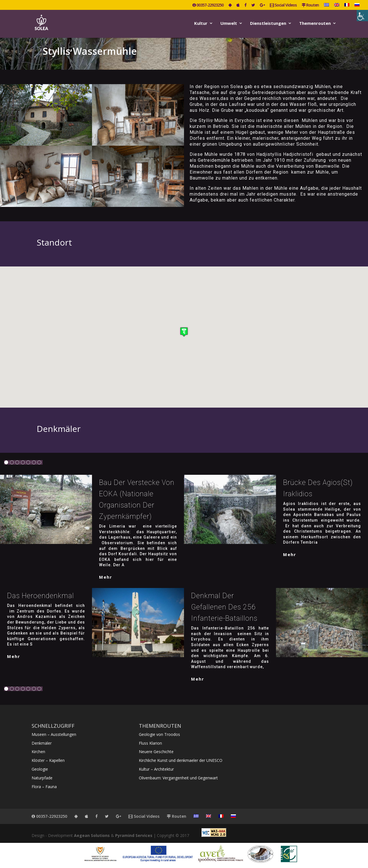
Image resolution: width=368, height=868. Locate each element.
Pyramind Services (134, 835)
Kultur (201, 24)
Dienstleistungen (268, 24)
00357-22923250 (208, 5)
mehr (106, 577)
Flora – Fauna (44, 787)
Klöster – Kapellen (48, 760)
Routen (310, 5)
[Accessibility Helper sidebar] (362, 16)
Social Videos (283, 5)
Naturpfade (42, 778)
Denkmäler (42, 743)
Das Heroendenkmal (40, 596)
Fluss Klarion (150, 743)
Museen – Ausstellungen (54, 734)
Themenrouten (315, 24)
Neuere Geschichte (156, 752)
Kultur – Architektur (156, 769)
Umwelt (229, 24)
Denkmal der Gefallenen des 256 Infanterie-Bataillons (224, 607)
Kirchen (38, 752)
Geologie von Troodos (159, 734)
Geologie (40, 769)
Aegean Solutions (92, 835)
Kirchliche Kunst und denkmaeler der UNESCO (181, 760)
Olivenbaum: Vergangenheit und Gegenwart (178, 778)
